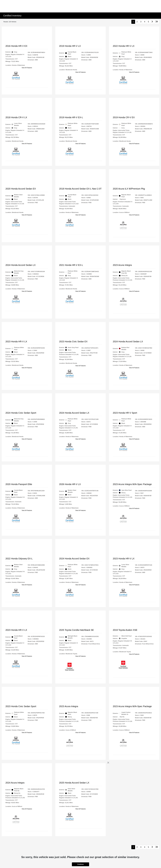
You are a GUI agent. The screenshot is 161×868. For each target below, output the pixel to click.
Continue (80, 864)
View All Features (27, 68)
